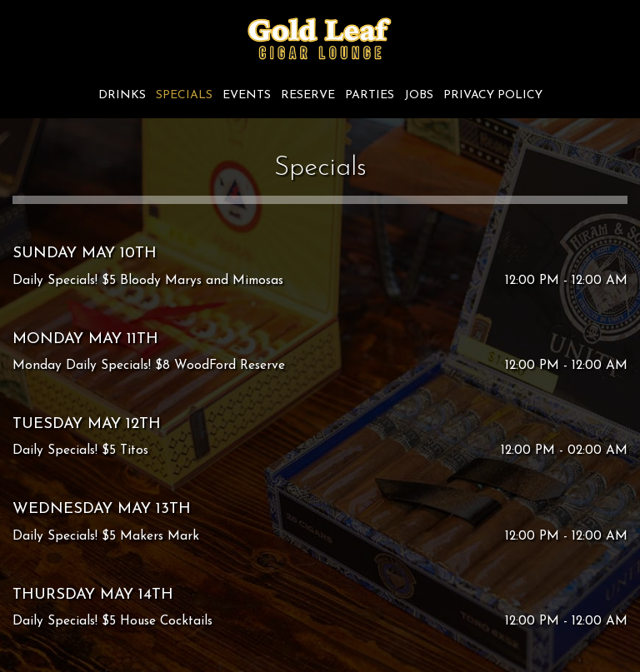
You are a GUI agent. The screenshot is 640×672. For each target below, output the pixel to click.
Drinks (122, 95)
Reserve (308, 95)
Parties (370, 95)
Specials (184, 95)
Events (247, 95)
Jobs (419, 95)
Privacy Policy (493, 95)
